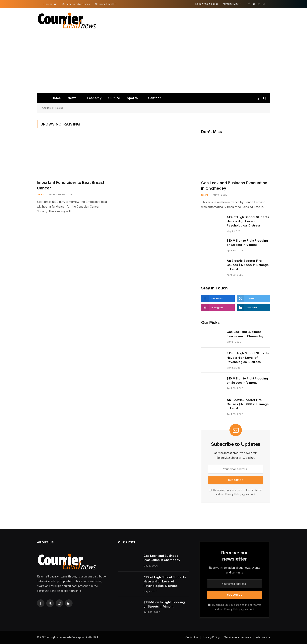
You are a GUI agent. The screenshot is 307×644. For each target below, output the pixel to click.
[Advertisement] (153, 63)
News (72, 98)
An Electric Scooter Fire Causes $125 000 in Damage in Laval (248, 265)
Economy (94, 98)
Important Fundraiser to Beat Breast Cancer (71, 185)
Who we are (263, 637)
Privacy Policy (233, 494)
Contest (154, 98)
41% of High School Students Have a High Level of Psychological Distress (248, 221)
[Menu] (43, 98)
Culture (114, 98)
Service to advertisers (76, 4)
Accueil (46, 108)
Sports (132, 98)
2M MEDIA (92, 637)
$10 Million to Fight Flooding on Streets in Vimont (247, 243)
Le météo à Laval (207, 4)
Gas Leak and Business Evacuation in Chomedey (234, 186)
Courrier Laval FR (106, 4)
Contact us (50, 4)
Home (56, 98)
